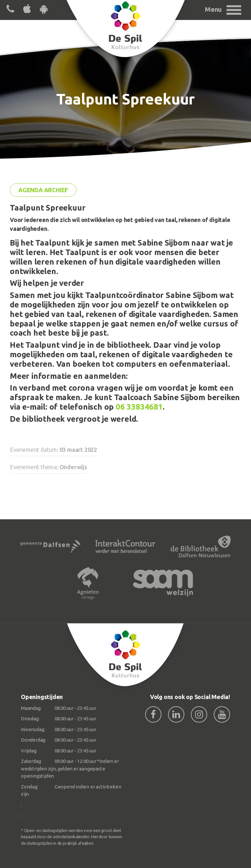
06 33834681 (139, 407)
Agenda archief (43, 190)
